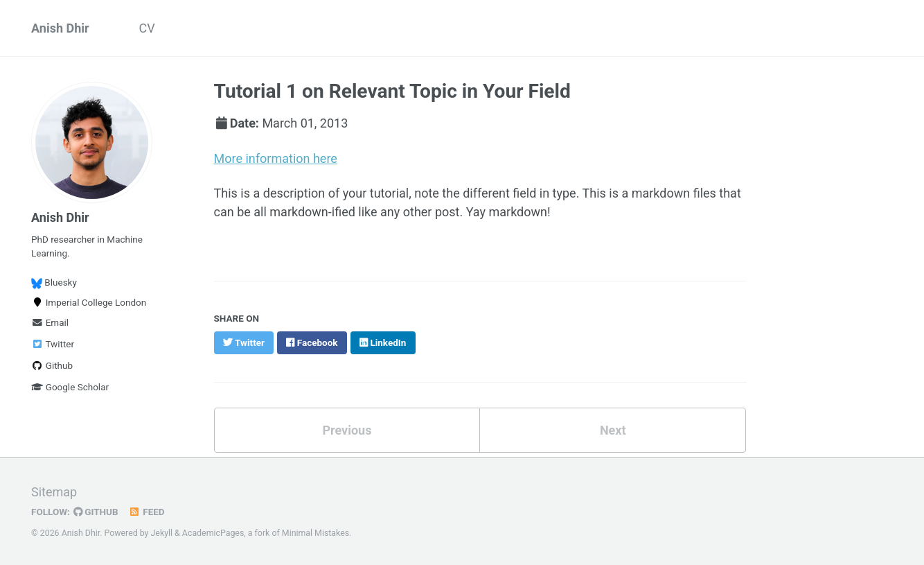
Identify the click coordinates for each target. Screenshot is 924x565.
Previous (347, 430)
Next (613, 430)
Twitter (53, 344)
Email (50, 322)
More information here (276, 158)
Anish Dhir (60, 28)
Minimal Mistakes (316, 533)
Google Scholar (70, 387)
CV (147, 28)
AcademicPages (213, 533)
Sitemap (54, 492)
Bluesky (54, 282)
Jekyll (162, 533)
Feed (147, 512)
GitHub (96, 512)
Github (52, 365)
